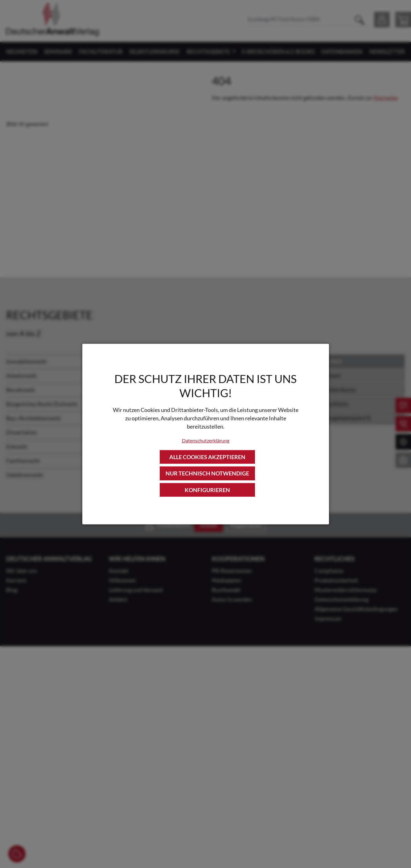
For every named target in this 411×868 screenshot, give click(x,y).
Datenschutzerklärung (206, 440)
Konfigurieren (207, 490)
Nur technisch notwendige (207, 473)
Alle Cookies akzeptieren (207, 457)
